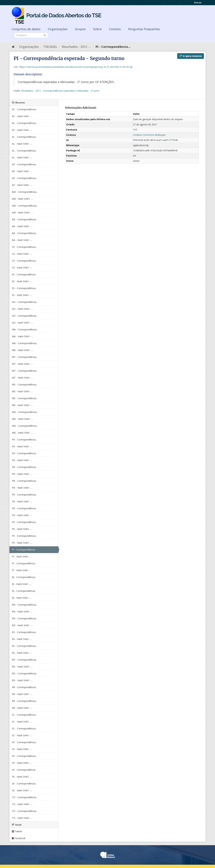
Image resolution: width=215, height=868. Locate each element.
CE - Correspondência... (24, 247)
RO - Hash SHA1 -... (22, 667)
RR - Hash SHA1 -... (22, 694)
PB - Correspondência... (25, 467)
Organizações (58, 29)
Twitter (17, 831)
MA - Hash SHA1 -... (22, 336)
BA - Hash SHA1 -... (22, 226)
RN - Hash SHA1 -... (22, 612)
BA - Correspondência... (25, 219)
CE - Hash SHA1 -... (22, 254)
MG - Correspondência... (25, 412)
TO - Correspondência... (25, 797)
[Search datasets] (31, 35)
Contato (115, 29)
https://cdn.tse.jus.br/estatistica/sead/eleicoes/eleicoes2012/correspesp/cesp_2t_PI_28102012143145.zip (76, 67)
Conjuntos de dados (26, 29)
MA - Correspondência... (25, 329)
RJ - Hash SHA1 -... (22, 584)
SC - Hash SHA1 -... (22, 722)
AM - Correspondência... (25, 192)
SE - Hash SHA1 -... (22, 777)
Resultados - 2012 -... (76, 47)
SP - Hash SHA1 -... (22, 749)
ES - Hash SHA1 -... (22, 281)
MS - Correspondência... (25, 385)
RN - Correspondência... (25, 605)
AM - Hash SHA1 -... (22, 199)
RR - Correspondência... (25, 687)
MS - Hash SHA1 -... (22, 391)
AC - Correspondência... (25, 109)
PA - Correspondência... (25, 440)
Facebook (19, 838)
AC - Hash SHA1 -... (22, 116)
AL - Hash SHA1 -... (22, 144)
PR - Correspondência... (25, 495)
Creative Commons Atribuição (149, 135)
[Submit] (45, 35)
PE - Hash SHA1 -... (22, 529)
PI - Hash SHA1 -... (22, 556)
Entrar (198, 3)
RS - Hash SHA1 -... (22, 639)
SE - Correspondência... (24, 770)
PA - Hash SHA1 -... (22, 446)
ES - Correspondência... (24, 274)
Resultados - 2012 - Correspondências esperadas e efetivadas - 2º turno (60, 91)
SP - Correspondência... (24, 742)
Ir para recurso (191, 56)
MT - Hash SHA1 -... (22, 364)
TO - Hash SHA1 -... (22, 804)
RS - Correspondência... (24, 632)
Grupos (80, 29)
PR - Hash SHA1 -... (22, 501)
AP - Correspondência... (25, 164)
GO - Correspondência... (25, 302)
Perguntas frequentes (144, 29)
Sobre (97, 29)
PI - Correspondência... (113, 47)
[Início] (13, 47)
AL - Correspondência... (24, 137)
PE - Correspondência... (24, 522)
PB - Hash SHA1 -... (22, 474)
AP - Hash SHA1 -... (22, 171)
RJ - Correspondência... (24, 577)
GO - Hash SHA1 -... (22, 309)
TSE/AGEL (50, 47)
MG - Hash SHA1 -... (23, 419)
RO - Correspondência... (25, 660)
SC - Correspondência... (24, 715)
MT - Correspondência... (25, 357)
